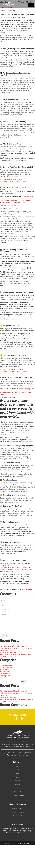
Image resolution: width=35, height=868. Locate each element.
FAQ (17, 773)
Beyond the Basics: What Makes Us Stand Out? (16, 394)
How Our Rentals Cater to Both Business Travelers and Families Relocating (15, 201)
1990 (2, 196)
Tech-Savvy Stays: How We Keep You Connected (16, 648)
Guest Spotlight (6, 8)
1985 (2, 389)
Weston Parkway (6, 678)
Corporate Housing (7, 665)
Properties (18, 770)
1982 (2, 590)
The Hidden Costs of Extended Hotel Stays (14, 646)
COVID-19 (18, 788)
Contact (18, 781)
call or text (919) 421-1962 (19, 755)
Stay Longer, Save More (8, 652)
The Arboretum (5, 674)
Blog (18, 777)
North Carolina (5, 672)
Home (17, 766)
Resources (17, 784)
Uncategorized (29, 196)
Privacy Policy (18, 792)
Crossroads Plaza (6, 667)
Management (4, 669)
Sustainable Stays (6, 650)
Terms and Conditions (17, 795)
